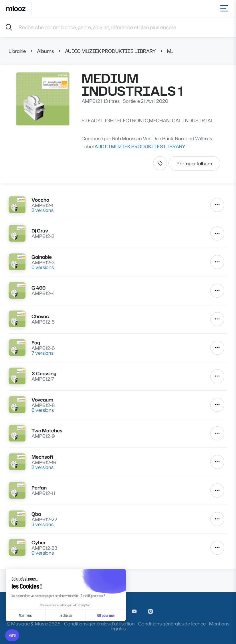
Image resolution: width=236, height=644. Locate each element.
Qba (36, 514)
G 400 (38, 288)
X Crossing (44, 373)
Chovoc (40, 316)
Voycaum (42, 400)
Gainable (42, 257)
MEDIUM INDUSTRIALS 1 (170, 51)
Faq (36, 343)
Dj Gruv (40, 231)
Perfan (39, 488)
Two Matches (47, 431)
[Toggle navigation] (225, 8)
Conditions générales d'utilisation (99, 624)
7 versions (42, 353)
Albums (45, 51)
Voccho (40, 200)
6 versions (43, 267)
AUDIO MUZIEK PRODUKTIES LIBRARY (110, 51)
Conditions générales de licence (172, 624)
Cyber (38, 542)
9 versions (43, 553)
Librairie (17, 51)
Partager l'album (194, 163)
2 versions (42, 210)
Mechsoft (42, 457)
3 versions (42, 524)
